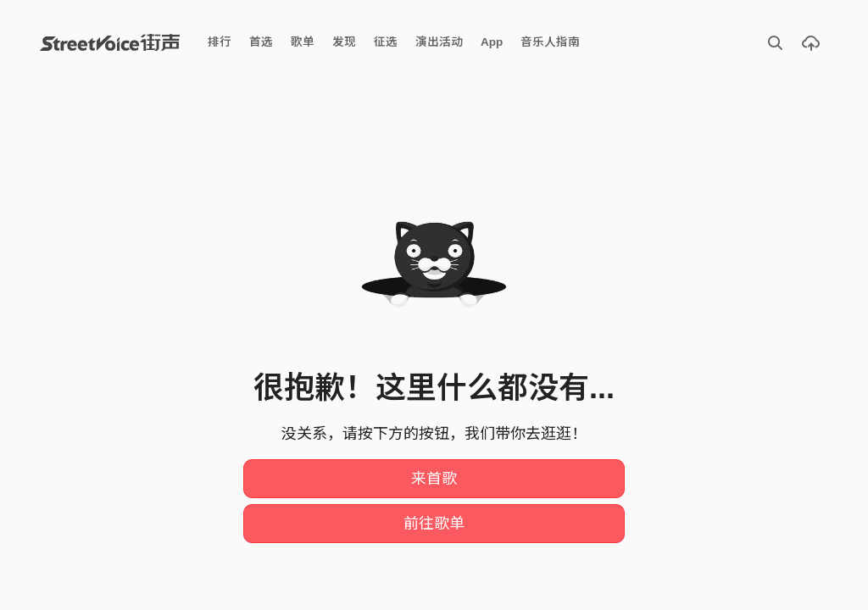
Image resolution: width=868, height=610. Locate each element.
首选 (261, 42)
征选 (386, 42)
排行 (220, 42)
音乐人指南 (550, 42)
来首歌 (434, 479)
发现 (344, 42)
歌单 (303, 42)
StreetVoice (110, 42)
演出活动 (439, 42)
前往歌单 (434, 524)
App (492, 42)
